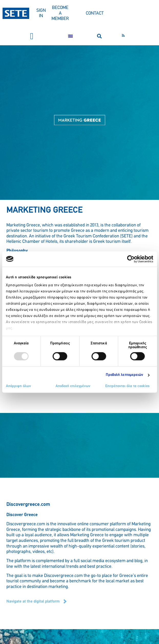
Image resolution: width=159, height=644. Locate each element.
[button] (32, 36)
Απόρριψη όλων (18, 386)
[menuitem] (70, 36)
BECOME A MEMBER (60, 13)
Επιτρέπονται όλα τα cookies (127, 386)
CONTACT (95, 13)
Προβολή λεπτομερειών (125, 375)
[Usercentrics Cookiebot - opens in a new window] (131, 259)
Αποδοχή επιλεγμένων (73, 386)
